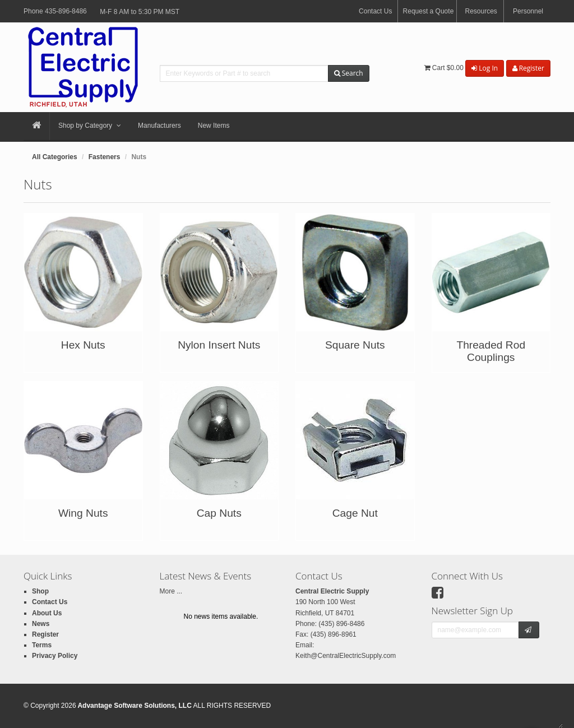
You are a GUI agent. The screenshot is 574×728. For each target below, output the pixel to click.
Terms (42, 645)
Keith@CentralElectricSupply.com (346, 656)
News (41, 624)
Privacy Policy (55, 656)
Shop (40, 591)
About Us (47, 613)
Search (349, 73)
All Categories (55, 157)
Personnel (528, 11)
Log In (485, 68)
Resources (481, 11)
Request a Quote (429, 11)
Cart (444, 68)
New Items (214, 126)
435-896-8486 (66, 11)
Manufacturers (159, 126)
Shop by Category (90, 126)
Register (528, 68)
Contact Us (375, 11)
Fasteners (105, 157)
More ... (171, 591)
